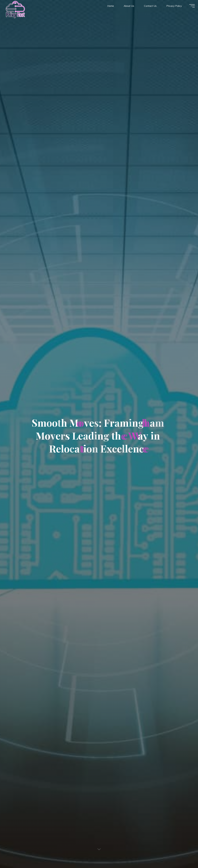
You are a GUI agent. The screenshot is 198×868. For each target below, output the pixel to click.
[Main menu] (189, 7)
